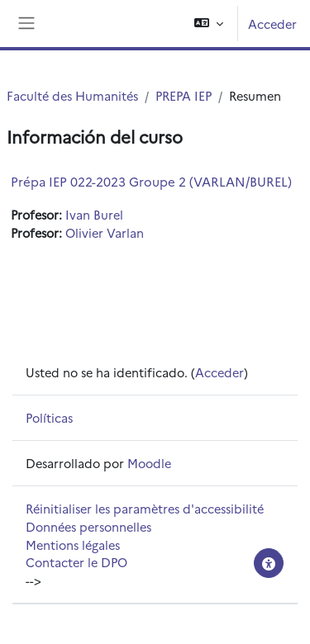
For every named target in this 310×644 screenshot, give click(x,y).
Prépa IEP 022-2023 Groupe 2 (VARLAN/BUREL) (151, 181)
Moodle (149, 463)
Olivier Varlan (105, 232)
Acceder (272, 24)
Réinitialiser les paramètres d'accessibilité (145, 508)
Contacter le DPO (76, 562)
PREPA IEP (184, 95)
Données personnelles (88, 526)
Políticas (49, 417)
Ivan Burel (94, 214)
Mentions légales (73, 545)
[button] (209, 24)
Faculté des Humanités (72, 95)
